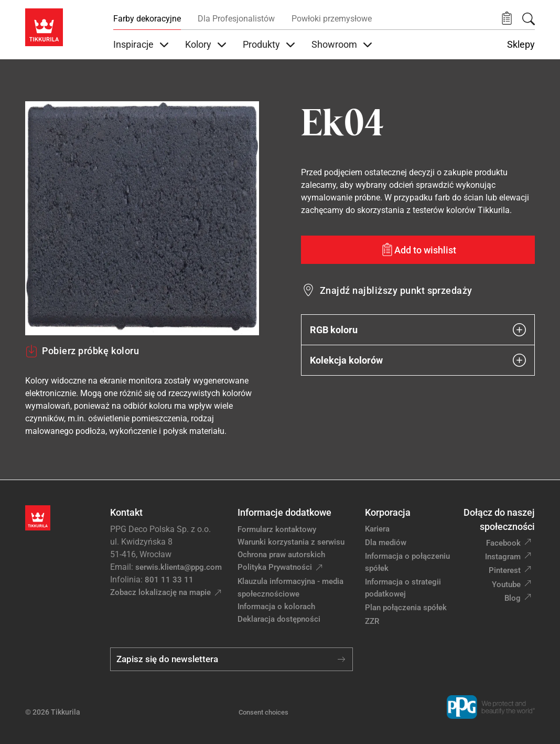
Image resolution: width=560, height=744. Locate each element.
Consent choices (263, 712)
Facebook (503, 543)
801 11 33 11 (169, 580)
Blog (513, 598)
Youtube (506, 584)
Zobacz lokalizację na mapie (160, 592)
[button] (507, 19)
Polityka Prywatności (275, 567)
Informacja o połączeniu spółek (407, 562)
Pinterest (505, 570)
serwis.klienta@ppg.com (179, 567)
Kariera (377, 529)
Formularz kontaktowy (277, 529)
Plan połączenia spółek (406, 608)
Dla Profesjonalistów (236, 19)
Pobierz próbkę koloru (82, 351)
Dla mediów (386, 543)
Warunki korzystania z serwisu (291, 542)
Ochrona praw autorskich (281, 555)
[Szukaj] (529, 19)
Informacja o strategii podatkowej (403, 588)
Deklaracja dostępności (279, 619)
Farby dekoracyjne (147, 19)
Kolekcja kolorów (418, 360)
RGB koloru (418, 330)
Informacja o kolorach (276, 607)
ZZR (372, 621)
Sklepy (521, 45)
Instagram (503, 557)
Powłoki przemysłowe (332, 19)
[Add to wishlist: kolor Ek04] (418, 250)
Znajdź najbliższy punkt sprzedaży (396, 290)
